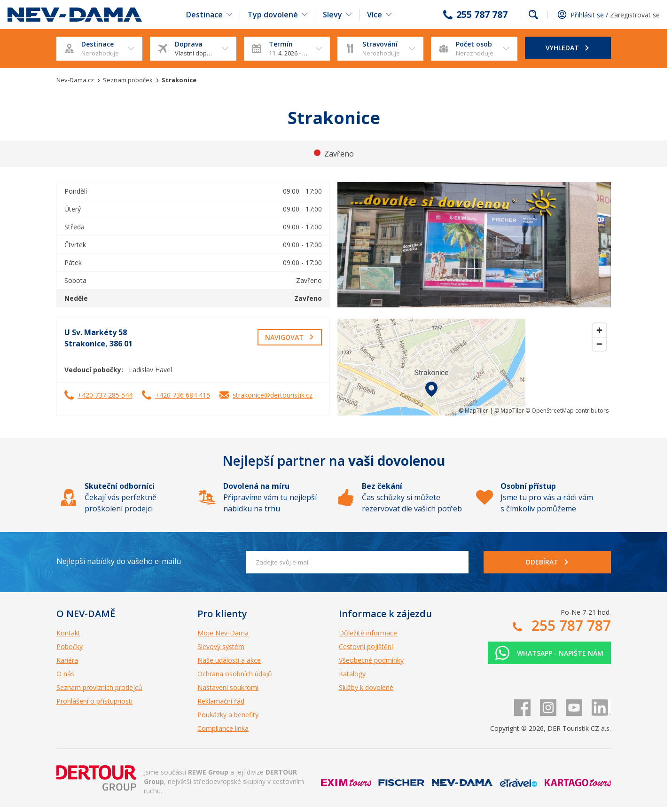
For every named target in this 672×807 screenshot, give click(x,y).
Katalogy (352, 674)
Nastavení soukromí (228, 687)
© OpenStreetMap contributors (567, 411)
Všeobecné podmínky (371, 660)
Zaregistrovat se (635, 15)
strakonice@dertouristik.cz (273, 395)
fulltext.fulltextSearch (533, 15)
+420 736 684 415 (183, 395)
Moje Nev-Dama (223, 633)
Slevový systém (221, 646)
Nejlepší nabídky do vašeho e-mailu (119, 561)
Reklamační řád (221, 701)
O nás (65, 674)
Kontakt (68, 633)
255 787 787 (482, 15)
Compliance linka (223, 728)
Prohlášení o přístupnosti (94, 701)
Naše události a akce (229, 660)
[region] (474, 367)
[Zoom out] (599, 344)
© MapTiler (473, 411)
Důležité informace (368, 633)
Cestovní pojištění (366, 646)
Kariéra (67, 660)
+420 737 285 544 (105, 395)
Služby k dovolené (366, 687)
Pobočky (70, 646)
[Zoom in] (599, 330)
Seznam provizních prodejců (99, 687)
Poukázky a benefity (228, 715)
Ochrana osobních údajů (235, 674)
